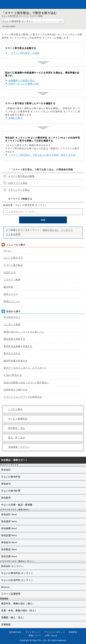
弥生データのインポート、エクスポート (25, 368)
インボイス (67, 230)
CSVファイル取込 (18, 183)
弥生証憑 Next (9, 535)
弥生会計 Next (9, 514)
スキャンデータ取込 (19, 190)
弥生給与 (6, 484)
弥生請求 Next (9, 521)
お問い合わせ (51, 636)
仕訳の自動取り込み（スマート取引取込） (26, 382)
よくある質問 (13, 234)
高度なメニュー (12, 301)
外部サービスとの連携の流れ (24, 84)
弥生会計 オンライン (12, 566)
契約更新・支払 (17, 428)
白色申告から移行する (16, 390)
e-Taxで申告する (13, 375)
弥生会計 (6, 470)
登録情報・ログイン (19, 447)
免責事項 (73, 632)
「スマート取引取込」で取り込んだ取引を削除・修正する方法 (42, 155)
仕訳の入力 (10, 272)
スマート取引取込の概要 (21, 176)
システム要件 (15, 409)
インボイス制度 (12, 324)
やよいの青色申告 (11, 477)
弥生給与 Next (9, 542)
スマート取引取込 (13, 265)
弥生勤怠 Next (9, 549)
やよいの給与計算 (11, 491)
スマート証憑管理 (11, 594)
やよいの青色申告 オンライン (17, 573)
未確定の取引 (16, 118)
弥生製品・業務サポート (14, 460)
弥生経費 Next (9, 528)
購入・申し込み (17, 438)
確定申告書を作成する (16, 361)
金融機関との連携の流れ (22, 80)
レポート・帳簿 (12, 280)
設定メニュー (11, 294)
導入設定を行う (12, 317)
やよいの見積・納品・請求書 (17, 505)
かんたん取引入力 (13, 258)
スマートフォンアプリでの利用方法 (23, 397)
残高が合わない (51, 230)
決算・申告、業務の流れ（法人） (19, 611)
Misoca (5, 587)
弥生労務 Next (9, 556)
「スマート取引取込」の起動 (24, 53)
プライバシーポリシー (54, 632)
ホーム (7, 251)
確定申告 (8, 287)
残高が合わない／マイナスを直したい (24, 332)
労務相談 (6, 624)
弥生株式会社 (15, 632)
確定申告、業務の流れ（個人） (18, 604)
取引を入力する (12, 353)
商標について (35, 636)
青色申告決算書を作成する (18, 346)
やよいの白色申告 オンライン (17, 580)
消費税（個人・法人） (13, 618)
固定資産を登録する (14, 339)
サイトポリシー (33, 632)
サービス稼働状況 (18, 419)
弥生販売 (6, 498)
